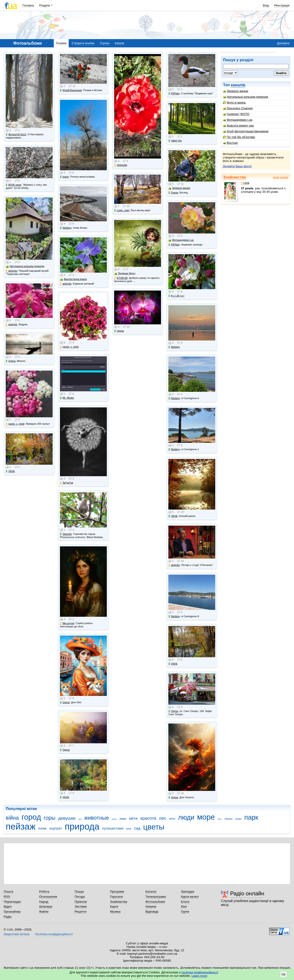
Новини (151, 906)
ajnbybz (11, 271)
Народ (44, 902)
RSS (7, 897)
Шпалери (46, 906)
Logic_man (122, 210)
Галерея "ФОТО (236, 114)
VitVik (10, 471)
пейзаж (21, 826)
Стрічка (105, 43)
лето (172, 819)
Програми (117, 892)
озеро (238, 819)
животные (97, 818)
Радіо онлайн (247, 893)
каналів (238, 85)
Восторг (230, 143)
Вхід (266, 5)
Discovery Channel (238, 108)
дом (80, 819)
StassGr (66, 534)
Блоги (185, 902)
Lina (245, 183)
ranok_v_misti (15, 424)
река (129, 829)
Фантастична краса (73, 279)
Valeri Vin (175, 141)
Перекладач (12, 902)
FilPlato (174, 94)
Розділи (45, 5)
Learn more (199, 976)
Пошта (8, 892)
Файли (44, 912)
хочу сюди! (281, 177)
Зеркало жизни (236, 91)
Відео (8, 906)
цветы (154, 827)
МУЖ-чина (13, 185)
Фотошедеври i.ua (238, 120)
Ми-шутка (67, 623)
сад (137, 828)
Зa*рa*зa (66, 483)
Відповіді (152, 912)
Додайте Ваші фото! (237, 166)
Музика (115, 912)
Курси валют (190, 897)
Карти (114, 906)
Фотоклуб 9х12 (16, 134)
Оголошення (48, 897)
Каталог (151, 892)
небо (220, 819)
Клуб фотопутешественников (246, 131)
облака (228, 819)
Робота (44, 892)
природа (82, 826)
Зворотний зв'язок (17, 934)
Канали (120, 43)
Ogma (11, 361)
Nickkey (66, 228)
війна (12, 818)
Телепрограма (156, 897)
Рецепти (81, 912)
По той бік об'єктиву (239, 137)
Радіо (8, 917)
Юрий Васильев (71, 90)
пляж (42, 828)
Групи (185, 912)
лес (163, 818)
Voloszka (121, 165)
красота (148, 818)
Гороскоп (116, 897)
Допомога (283, 43)
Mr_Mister (67, 398)
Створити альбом (83, 43)
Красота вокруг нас (239, 125)
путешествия (113, 828)
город (31, 817)
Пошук (79, 892)
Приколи (81, 902)
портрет (56, 828)
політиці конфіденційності (200, 972)
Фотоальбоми (155, 902)
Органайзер (12, 912)
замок (114, 819)
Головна (28, 5)
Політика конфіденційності (54, 934)
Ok (284, 974)
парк (251, 817)
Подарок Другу (125, 273)
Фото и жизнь (234, 102)
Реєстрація (282, 5)
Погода (80, 897)
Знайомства (235, 177)
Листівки (81, 906)
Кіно (184, 906)
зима (123, 819)
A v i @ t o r (176, 296)
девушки (67, 818)
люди (186, 817)
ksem (64, 177)
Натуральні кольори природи (246, 97)
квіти (133, 818)
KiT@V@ (121, 278)
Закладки (188, 892)
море (206, 817)
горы (49, 818)
